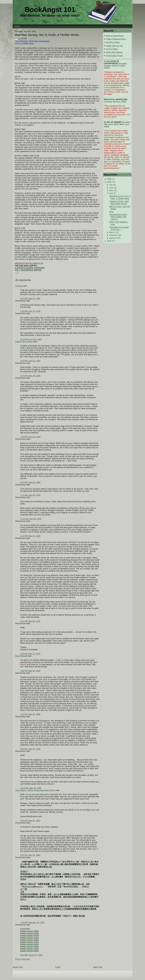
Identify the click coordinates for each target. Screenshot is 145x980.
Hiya (111, 212)
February (113, 235)
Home (58, 967)
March (112, 232)
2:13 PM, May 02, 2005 (30, 536)
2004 (109, 241)
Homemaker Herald (114, 56)
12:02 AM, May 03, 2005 (31, 788)
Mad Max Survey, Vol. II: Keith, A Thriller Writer (47, 35)
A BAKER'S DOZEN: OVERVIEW (30, 268)
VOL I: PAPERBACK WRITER (28, 270)
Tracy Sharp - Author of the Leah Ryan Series (35, 790)
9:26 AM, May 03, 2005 (30, 821)
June (111, 188)
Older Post (98, 967)
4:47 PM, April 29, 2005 (30, 376)
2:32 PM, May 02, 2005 (30, 654)
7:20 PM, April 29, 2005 (30, 437)
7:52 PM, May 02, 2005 (30, 714)
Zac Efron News (113, 42)
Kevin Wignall (21, 656)
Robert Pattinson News (116, 39)
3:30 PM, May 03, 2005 (30, 855)
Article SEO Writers (114, 52)
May (111, 190)
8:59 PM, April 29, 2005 (30, 482)
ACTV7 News (112, 49)
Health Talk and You (114, 46)
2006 (109, 179)
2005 (109, 182)
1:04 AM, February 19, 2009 (32, 923)
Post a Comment (23, 959)
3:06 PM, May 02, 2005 (30, 671)
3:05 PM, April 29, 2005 (30, 361)
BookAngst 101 (50, 10)
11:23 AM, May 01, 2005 (31, 519)
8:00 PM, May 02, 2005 (30, 749)
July (111, 185)
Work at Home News (115, 36)
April (111, 193)
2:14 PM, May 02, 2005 (30, 621)
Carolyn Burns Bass (24, 342)
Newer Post (18, 967)
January (113, 238)
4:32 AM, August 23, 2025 (31, 955)
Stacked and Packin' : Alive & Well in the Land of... (119, 217)
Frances (19, 286)
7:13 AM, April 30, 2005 (30, 495)
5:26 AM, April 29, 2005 (30, 311)
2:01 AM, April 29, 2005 (30, 299)
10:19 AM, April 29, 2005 (31, 339)
